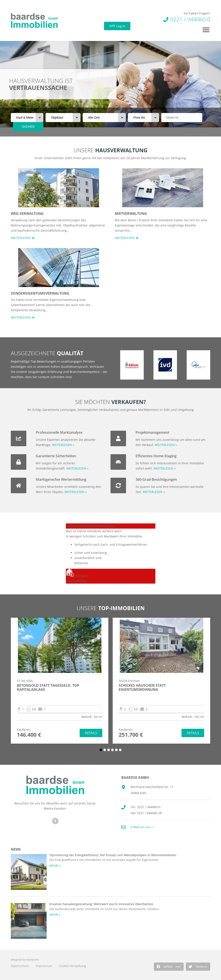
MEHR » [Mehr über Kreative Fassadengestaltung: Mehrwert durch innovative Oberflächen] (55, 915)
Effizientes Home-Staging (156, 456)
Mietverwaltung (131, 214)
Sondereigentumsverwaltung (40, 293)
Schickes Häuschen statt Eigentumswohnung (142, 687)
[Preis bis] (144, 118)
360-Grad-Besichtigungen (156, 479)
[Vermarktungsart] (27, 118)
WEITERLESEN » (63, 445)
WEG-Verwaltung (27, 214)
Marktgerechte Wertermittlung (61, 479)
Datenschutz (20, 966)
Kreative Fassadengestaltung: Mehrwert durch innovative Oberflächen (101, 904)
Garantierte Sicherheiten (56, 456)
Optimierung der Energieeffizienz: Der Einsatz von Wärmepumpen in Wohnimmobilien (113, 855)
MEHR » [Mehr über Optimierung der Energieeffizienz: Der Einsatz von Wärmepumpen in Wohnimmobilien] (55, 866)
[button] (169, 967)
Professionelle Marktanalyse (59, 432)
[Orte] (104, 118)
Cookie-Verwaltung (73, 966)
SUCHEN (28, 127)
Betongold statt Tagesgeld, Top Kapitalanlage (48, 687)
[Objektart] (63, 118)
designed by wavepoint (25, 960)
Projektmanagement (152, 432)
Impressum (44, 966)
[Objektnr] (182, 118)
